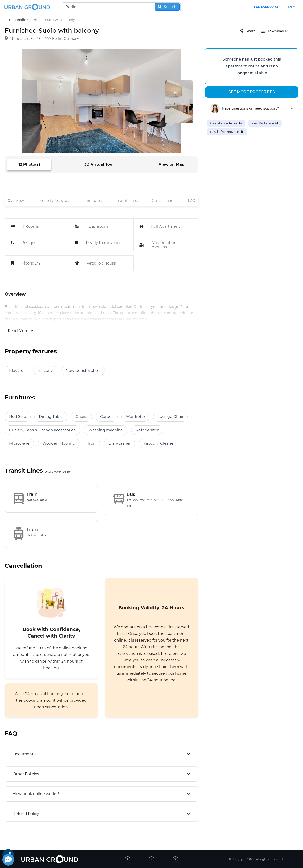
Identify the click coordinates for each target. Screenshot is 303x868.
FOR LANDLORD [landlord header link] (266, 7)
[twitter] (175, 859)
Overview (16, 201)
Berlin (22, 20)
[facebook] (128, 859)
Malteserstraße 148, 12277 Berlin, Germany (44, 39)
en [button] (290, 7)
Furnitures (92, 201)
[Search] (121, 7)
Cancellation (163, 201)
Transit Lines (127, 201)
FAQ (192, 201)
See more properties (252, 92)
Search (167, 7)
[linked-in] (151, 859)
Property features (53, 201)
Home (10, 20)
